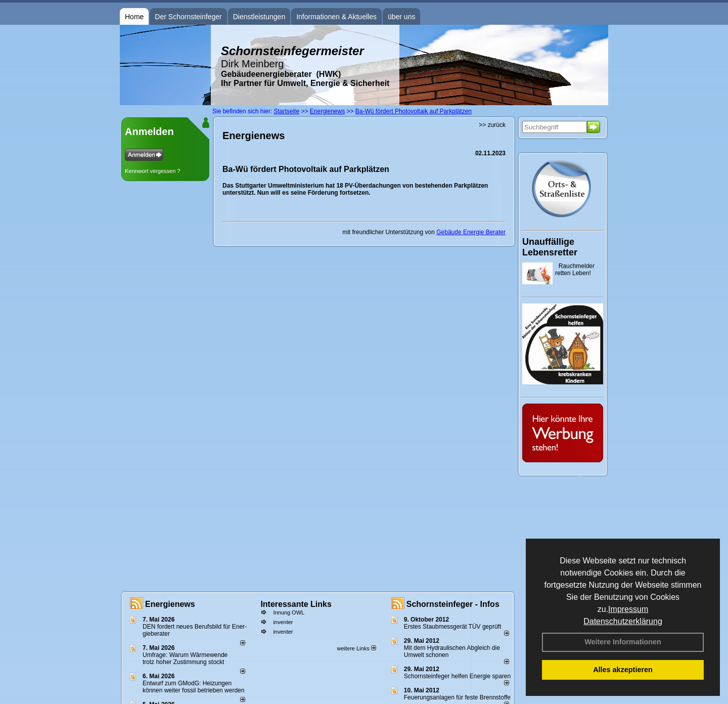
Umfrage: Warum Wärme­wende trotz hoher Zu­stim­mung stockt (185, 658)
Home (134, 17)
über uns (401, 17)
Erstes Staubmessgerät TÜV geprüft (453, 627)
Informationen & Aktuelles (336, 17)
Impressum (628, 609)
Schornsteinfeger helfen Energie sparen (457, 676)
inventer (283, 622)
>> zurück (492, 125)
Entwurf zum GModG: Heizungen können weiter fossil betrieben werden (193, 687)
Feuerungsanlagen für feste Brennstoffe (457, 697)
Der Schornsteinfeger (188, 17)
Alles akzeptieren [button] (623, 670)
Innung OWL (289, 612)
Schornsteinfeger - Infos (453, 604)
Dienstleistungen (259, 17)
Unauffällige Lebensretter (550, 247)
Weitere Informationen (623, 642)
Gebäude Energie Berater (471, 232)
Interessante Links (296, 604)
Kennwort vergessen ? (152, 171)
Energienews (170, 604)
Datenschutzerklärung (623, 621)
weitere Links (356, 648)
